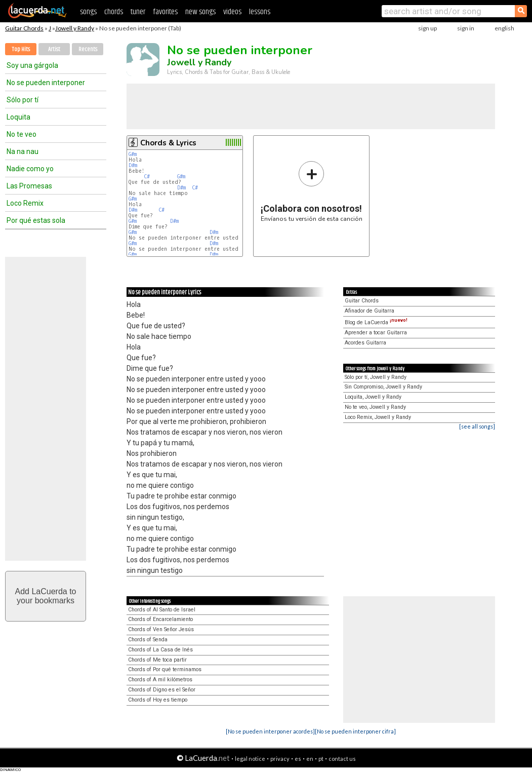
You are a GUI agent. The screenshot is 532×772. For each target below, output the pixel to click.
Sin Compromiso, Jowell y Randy (383, 387)
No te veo (22, 134)
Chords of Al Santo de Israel (162, 610)
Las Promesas (29, 186)
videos (232, 12)
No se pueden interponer (46, 83)
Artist (54, 49)
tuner (138, 12)
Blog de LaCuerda (376, 322)
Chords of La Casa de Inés (160, 650)
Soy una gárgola (32, 65)
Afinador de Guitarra (370, 311)
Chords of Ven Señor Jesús (161, 629)
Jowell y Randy (75, 28)
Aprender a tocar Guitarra (376, 333)
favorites (165, 12)
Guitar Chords (24, 28)
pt (321, 759)
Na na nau (23, 151)
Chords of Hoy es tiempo (158, 700)
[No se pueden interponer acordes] (270, 731)
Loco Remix (25, 203)
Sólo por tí (23, 100)
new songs (200, 12)
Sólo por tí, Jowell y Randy (376, 377)
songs (88, 12)
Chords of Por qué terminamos (165, 669)
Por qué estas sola (36, 220)
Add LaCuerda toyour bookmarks (46, 596)
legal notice (250, 759)
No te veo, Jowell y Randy (375, 407)
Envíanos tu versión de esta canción (312, 191)
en (310, 759)
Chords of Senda (148, 640)
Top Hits (21, 49)
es (298, 759)
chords (114, 12)
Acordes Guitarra (365, 343)
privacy (280, 759)
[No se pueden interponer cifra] (355, 731)
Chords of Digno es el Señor (162, 690)
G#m (133, 154)
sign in (466, 28)
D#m (133, 165)
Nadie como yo (30, 169)
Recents (88, 49)
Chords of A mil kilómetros (160, 680)
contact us (342, 759)
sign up (427, 28)
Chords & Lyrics (168, 143)
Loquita (18, 117)
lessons (260, 12)
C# (147, 177)
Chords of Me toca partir (157, 660)
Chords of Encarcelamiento (160, 619)
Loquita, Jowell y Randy (373, 397)
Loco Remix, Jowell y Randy (378, 417)
